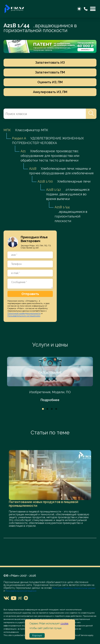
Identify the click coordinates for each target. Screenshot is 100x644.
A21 (23, 151)
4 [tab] (56, 409)
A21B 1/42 (53, 190)
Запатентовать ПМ (50, 72)
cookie (64, 624)
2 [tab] (47, 409)
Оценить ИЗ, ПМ (50, 82)
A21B (33, 169)
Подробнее (50, 400)
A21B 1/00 (45, 181)
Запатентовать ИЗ (50, 62)
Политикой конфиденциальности (24, 313)
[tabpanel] (50, 380)
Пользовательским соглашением (24, 316)
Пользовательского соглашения (21, 591)
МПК (7, 130)
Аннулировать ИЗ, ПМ (50, 92)
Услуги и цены (50, 345)
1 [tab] (43, 409)
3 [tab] (52, 409)
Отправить (30, 294)
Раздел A (19, 138)
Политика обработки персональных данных (74, 588)
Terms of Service (80, 635)
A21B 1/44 (62, 207)
